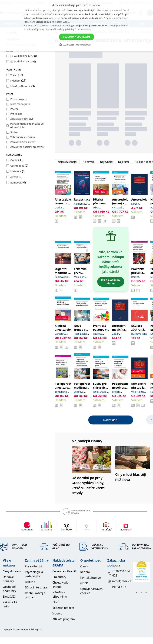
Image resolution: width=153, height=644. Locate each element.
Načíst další (111, 420)
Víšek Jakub (138, 392)
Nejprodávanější (67, 162)
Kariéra (85, 572)
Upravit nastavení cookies (92, 591)
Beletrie (30, 582)
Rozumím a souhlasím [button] (76, 37)
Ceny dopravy (12, 571)
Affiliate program (64, 619)
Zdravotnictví (34, 566)
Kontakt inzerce (91, 578)
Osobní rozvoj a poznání (35, 595)
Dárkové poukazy (8, 579)
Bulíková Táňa (139, 334)
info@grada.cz (119, 581)
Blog (55, 602)
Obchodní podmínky (9, 589)
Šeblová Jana (62, 277)
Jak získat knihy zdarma (111, 282)
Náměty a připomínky (60, 594)
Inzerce (57, 613)
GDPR (84, 583)
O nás (84, 566)
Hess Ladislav (82, 334)
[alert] (76, 25)
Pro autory (59, 577)
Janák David (100, 392)
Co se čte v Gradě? (64, 571)
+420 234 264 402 (119, 573)
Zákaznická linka (10, 604)
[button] (77, 45)
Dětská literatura (36, 587)
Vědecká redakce (64, 608)
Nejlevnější (106, 162)
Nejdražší (124, 162)
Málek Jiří (79, 277)
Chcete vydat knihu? (61, 585)
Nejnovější (89, 162)
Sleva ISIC (9, 597)
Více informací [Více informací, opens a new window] (85, 29)
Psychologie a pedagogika (34, 574)
